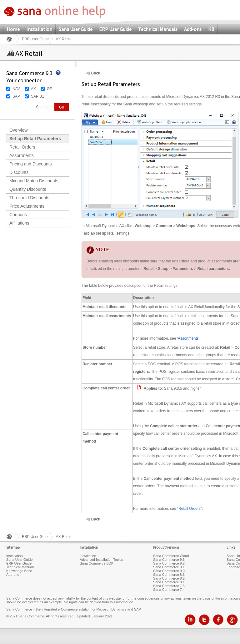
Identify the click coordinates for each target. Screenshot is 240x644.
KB (211, 29)
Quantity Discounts (28, 189)
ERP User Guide (115, 29)
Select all (44, 107)
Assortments (22, 155)
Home (13, 29)
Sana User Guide (76, 29)
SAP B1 (37, 96)
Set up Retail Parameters (35, 139)
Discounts (19, 172)
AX (33, 89)
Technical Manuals (158, 29)
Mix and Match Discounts (34, 181)
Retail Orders (22, 147)
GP (50, 89)
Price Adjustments (27, 206)
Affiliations (19, 223)
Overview (18, 130)
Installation (39, 29)
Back (96, 73)
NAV (16, 89)
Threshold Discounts (29, 198)
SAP (16, 96)
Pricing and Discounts (30, 164)
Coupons (18, 215)
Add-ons (193, 29)
